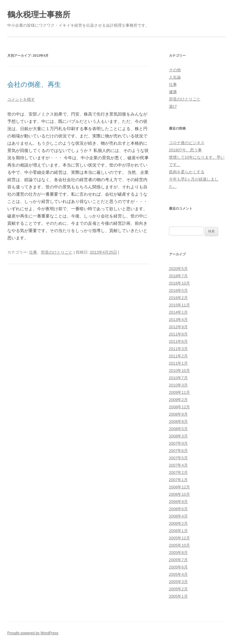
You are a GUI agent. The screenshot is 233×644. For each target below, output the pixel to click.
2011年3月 (178, 349)
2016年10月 (179, 283)
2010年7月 (178, 378)
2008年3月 (178, 436)
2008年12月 (179, 407)
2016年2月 (178, 298)
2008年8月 (178, 421)
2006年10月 (179, 494)
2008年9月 (178, 414)
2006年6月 (178, 509)
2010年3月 (178, 385)
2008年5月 (178, 429)
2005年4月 (178, 574)
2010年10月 (179, 371)
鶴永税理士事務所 (39, 15)
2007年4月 (178, 465)
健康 (173, 92)
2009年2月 (178, 400)
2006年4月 (178, 516)
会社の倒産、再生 (34, 84)
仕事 (33, 252)
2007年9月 (178, 443)
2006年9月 (178, 502)
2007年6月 (178, 451)
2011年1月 (178, 363)
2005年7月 (178, 560)
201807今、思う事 (185, 150)
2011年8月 (178, 334)
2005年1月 (178, 596)
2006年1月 (178, 531)
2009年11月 (179, 392)
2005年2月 (178, 589)
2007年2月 (178, 472)
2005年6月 (178, 567)
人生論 (175, 77)
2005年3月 (178, 582)
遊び (173, 106)
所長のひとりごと (57, 252)
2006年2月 (178, 523)
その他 (175, 70)
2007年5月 (178, 458)
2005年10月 (179, 545)
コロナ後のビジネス (187, 143)
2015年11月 (179, 305)
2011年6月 (178, 341)
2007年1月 (178, 480)
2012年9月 (178, 327)
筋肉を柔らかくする (187, 172)
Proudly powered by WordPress (33, 633)
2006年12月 (179, 487)
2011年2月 (178, 356)
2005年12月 (179, 538)
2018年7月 (178, 276)
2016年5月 (178, 290)
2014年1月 (178, 312)
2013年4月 (178, 320)
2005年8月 (178, 553)
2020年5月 (178, 269)
